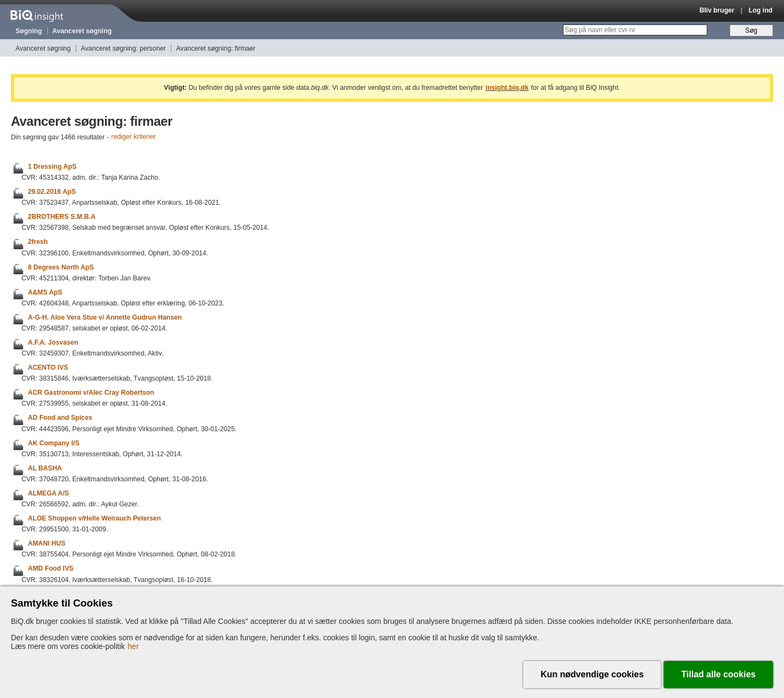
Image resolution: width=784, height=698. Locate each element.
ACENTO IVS (48, 368)
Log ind (761, 10)
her (133, 646)
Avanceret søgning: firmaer (216, 48)
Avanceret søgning (82, 31)
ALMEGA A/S (48, 493)
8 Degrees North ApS (61, 267)
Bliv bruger (717, 10)
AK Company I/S (54, 443)
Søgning (29, 31)
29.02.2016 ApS (52, 192)
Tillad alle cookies (718, 674)
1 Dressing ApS (52, 167)
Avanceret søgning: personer (124, 48)
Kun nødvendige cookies (592, 674)
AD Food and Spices (60, 418)
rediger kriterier (133, 137)
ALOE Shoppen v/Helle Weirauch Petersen (94, 518)
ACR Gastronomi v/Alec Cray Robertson (91, 393)
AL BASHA (45, 468)
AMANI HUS (47, 543)
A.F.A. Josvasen (53, 342)
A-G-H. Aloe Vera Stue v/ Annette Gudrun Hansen (105, 317)
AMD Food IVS (51, 569)
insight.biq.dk (507, 88)
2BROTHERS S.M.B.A (62, 217)
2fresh (38, 242)
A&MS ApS (45, 292)
